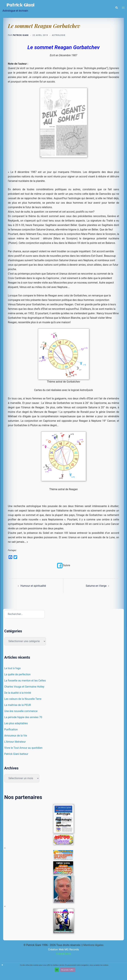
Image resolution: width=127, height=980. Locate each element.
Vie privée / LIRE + (68, 970)
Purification (11, 729)
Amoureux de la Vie (16, 736)
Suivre (63, 565)
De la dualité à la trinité (18, 693)
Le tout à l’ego (12, 668)
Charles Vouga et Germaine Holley (24, 687)
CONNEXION (63, 954)
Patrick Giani (21, 5)
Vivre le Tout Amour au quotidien (23, 748)
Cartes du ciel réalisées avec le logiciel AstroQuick (63, 390)
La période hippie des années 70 (23, 717)
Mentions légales (93, 945)
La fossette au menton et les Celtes (25, 681)
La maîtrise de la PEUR (18, 705)
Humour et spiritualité (33, 586)
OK (57, 970)
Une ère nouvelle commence (21, 711)
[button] (116, 8)
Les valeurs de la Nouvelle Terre (23, 699)
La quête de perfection (17, 674)
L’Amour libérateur (15, 742)
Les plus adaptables (16, 723)
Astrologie (59, 35)
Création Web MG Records (64, 949)
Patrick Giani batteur (16, 754)
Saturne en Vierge (96, 586)
